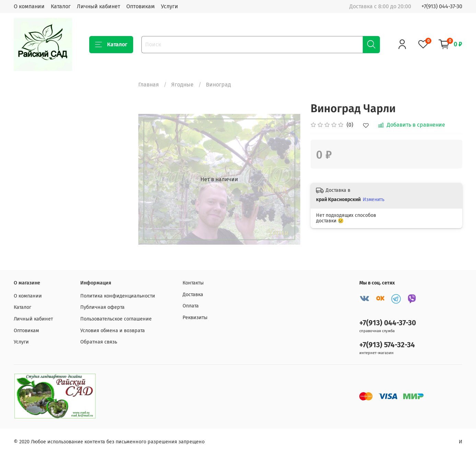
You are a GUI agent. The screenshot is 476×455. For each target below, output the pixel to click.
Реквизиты (195, 318)
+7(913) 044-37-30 (442, 6)
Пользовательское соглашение (116, 319)
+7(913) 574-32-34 (387, 345)
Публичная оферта (102, 307)
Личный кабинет (98, 6)
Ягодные (182, 85)
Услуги (170, 6)
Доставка (193, 295)
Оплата (191, 306)
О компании (29, 6)
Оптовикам (141, 6)
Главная (149, 85)
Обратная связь (99, 342)
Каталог (61, 6)
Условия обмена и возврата (113, 331)
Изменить (374, 200)
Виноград (218, 85)
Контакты (193, 283)
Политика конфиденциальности (118, 296)
